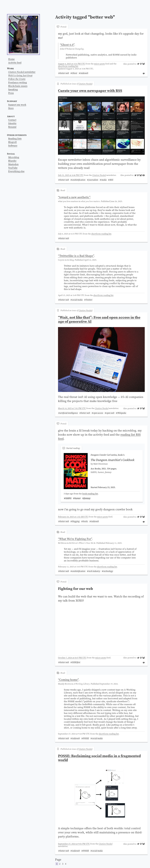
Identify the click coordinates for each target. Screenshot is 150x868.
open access (98, 413)
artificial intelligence (69, 413)
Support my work (17, 105)
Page (101, 862)
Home (11, 59)
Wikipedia (122, 413)
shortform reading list (68, 66)
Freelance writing (18, 82)
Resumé (12, 127)
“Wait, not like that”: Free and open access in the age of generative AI (99, 319)
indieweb (84, 73)
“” (67, 45)
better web (64, 73)
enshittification (79, 180)
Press (11, 93)
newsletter (22, 72)
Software (13, 145)
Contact (12, 120)
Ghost (75, 73)
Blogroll (12, 142)
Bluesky (12, 161)
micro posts (99, 64)
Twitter (89, 300)
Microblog (14, 157)
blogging (76, 521)
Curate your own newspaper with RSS (90, 91)
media (104, 180)
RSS (111, 180)
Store (11, 108)
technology (108, 571)
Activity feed (15, 63)
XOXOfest (76, 662)
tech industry (94, 571)
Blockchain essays (18, 86)
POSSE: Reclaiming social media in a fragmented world (99, 758)
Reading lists (15, 138)
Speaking (13, 89)
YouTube (13, 168)
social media (77, 300)
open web (110, 413)
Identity (12, 123)
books (85, 521)
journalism (93, 180)
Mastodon (13, 164)
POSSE (86, 738)
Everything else (16, 171)
